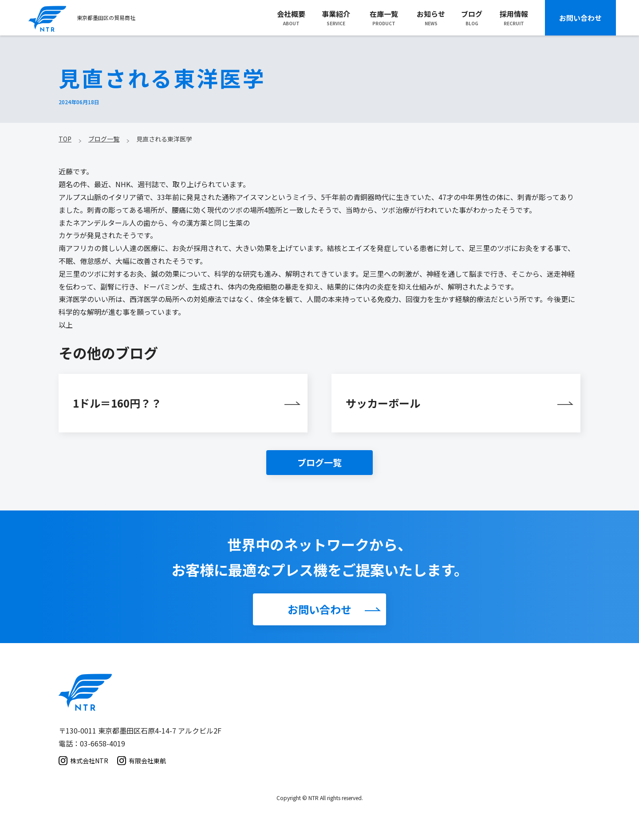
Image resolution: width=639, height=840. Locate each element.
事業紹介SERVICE (336, 18)
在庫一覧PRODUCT (384, 18)
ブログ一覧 (319, 462)
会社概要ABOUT (291, 18)
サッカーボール (383, 403)
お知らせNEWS (431, 18)
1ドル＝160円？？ (117, 403)
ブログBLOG (472, 18)
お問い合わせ (580, 18)
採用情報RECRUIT (514, 18)
